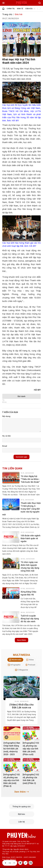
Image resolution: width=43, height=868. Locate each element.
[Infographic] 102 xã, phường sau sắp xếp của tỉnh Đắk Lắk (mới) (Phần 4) (12, 780)
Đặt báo (21, 814)
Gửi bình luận (21, 457)
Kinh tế (20, 9)
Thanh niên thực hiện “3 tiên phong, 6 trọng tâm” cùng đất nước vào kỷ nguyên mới (21, 509)
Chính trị (11, 9)
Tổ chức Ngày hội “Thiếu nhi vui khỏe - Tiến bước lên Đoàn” (30, 479)
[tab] (15, 660)
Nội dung (6, 416)
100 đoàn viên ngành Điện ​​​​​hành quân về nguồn (31, 538)
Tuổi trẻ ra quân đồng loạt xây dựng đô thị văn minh (30, 619)
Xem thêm (21, 640)
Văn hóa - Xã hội (32, 9)
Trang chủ (7, 14)
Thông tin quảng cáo (21, 806)
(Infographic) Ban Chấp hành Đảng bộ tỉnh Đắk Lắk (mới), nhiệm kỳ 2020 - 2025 (12, 749)
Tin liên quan (12, 468)
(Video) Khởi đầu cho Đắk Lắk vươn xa (21, 706)
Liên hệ (22, 822)
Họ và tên (6, 436)
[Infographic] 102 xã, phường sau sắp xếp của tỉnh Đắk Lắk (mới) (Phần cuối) (31, 749)
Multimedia (21, 655)
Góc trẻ (19, 14)
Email (5, 446)
